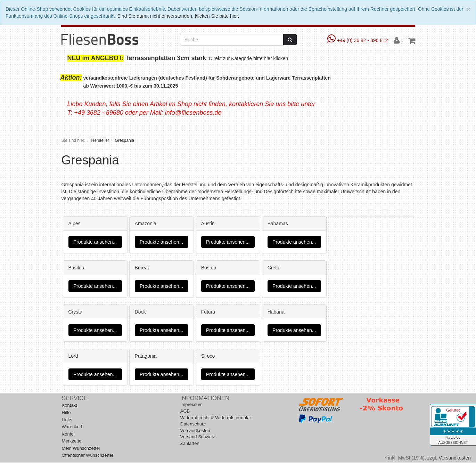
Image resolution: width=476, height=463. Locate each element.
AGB (185, 411)
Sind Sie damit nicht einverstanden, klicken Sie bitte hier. (178, 16)
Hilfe (66, 412)
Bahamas (278, 224)
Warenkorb (73, 427)
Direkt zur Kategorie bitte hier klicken (249, 58)
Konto (68, 434)
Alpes (75, 224)
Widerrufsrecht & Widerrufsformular (216, 418)
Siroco (208, 356)
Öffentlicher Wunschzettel (88, 455)
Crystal (76, 312)
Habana (276, 312)
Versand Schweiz (198, 437)
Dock (140, 312)
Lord (73, 356)
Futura (208, 312)
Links (67, 420)
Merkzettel (72, 441)
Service (75, 398)
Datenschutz (193, 424)
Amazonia (146, 224)
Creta (273, 268)
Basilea (76, 268)
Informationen (205, 398)
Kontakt (69, 405)
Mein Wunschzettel (81, 448)
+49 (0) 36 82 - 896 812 (358, 40)
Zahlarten (190, 443)
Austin (208, 224)
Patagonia (146, 356)
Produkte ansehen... (95, 242)
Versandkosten (195, 430)
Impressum (191, 404)
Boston (209, 268)
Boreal (142, 268)
